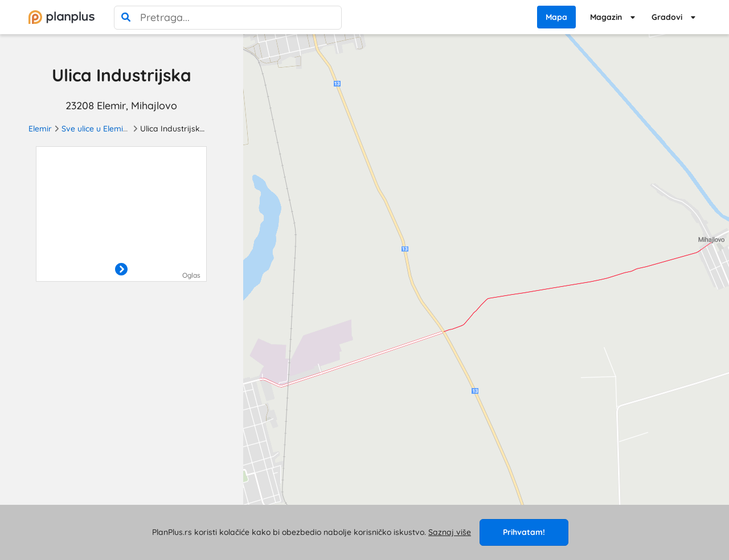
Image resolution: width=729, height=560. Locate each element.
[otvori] (121, 270)
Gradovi (667, 17)
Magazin (606, 17)
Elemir (40, 129)
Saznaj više (450, 532)
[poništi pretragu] (330, 18)
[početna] (62, 17)
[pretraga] (126, 18)
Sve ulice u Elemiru (96, 129)
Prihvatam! (524, 532)
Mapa (556, 17)
